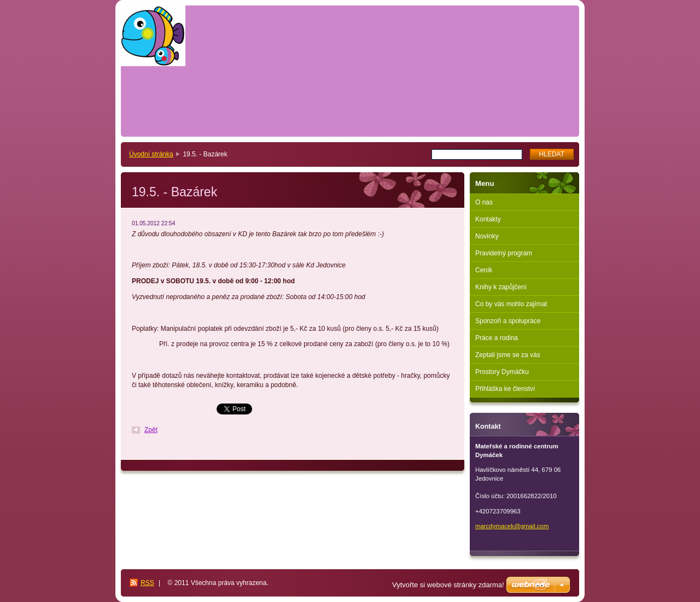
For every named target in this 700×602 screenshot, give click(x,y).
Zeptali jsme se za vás (508, 355)
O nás (484, 202)
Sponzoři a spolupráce (508, 321)
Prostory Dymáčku (502, 372)
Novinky (487, 236)
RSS (147, 583)
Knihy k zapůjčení (501, 287)
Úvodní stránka (151, 154)
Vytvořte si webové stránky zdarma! (448, 585)
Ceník (484, 270)
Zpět (151, 430)
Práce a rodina (497, 338)
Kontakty (488, 219)
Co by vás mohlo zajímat (511, 304)
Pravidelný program (504, 253)
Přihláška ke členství (505, 389)
